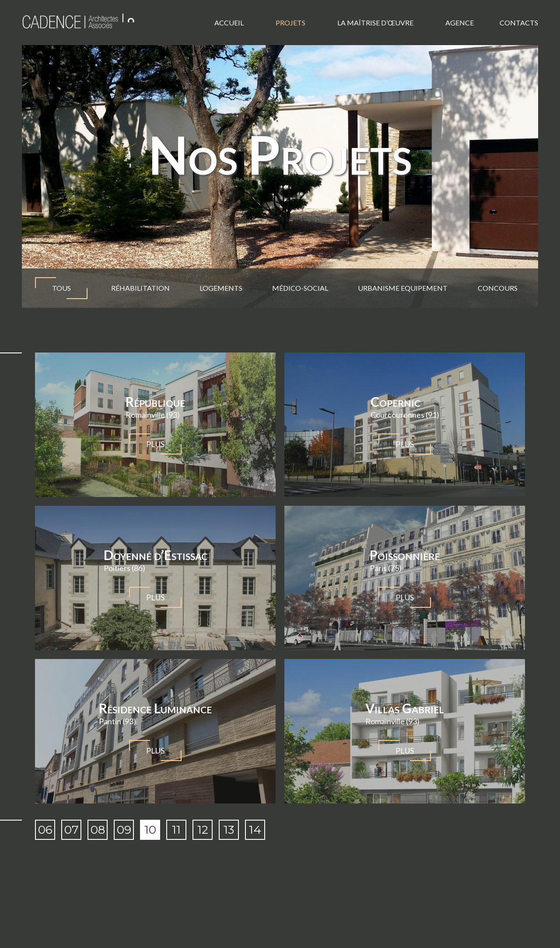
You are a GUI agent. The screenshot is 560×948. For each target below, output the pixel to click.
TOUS (61, 288)
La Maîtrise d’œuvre (375, 23)
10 (150, 830)
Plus (155, 444)
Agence (460, 23)
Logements (221, 288)
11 (176, 830)
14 (255, 830)
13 (229, 830)
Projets (290, 23)
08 (98, 830)
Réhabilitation (140, 288)
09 (124, 830)
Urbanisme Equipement (403, 288)
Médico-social (300, 288)
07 (72, 830)
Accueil (229, 23)
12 (203, 830)
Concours (497, 288)
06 (45, 830)
